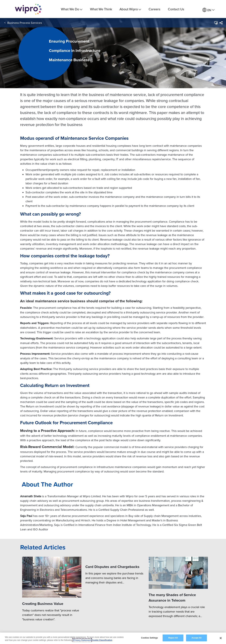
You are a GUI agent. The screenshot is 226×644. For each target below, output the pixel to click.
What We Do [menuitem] (72, 9)
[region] (113, 638)
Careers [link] (154, 9)
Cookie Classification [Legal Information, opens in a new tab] (102, 640)
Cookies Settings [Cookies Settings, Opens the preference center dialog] (150, 638)
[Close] (221, 638)
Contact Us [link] (176, 9)
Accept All (197, 638)
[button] (216, 23)
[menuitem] (208, 10)
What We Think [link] (101, 9)
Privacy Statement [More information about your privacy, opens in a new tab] (82, 640)
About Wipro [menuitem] (130, 9)
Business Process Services (25, 23)
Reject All (173, 638)
